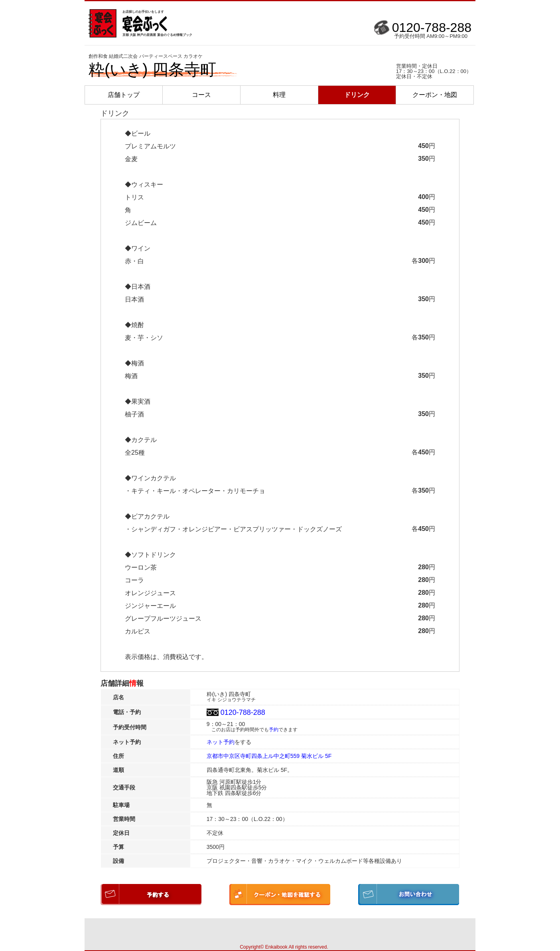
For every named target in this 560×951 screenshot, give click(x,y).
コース (201, 95)
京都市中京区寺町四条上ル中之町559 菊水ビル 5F (269, 756)
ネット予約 (221, 742)
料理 (279, 95)
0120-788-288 (432, 28)
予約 (274, 730)
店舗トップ (124, 95)
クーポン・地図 (435, 95)
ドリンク (357, 95)
